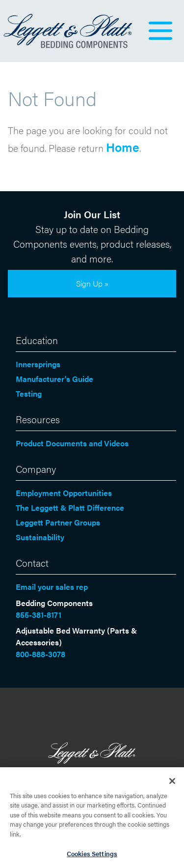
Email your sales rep (52, 587)
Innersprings (38, 364)
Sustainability (40, 537)
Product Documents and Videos (72, 443)
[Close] (172, 783)
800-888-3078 (40, 654)
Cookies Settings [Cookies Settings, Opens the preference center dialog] (92, 855)
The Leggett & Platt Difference (70, 507)
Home (123, 147)
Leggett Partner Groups (58, 522)
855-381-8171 (39, 615)
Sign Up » (92, 283)
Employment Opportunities (64, 493)
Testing (29, 393)
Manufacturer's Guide (54, 379)
